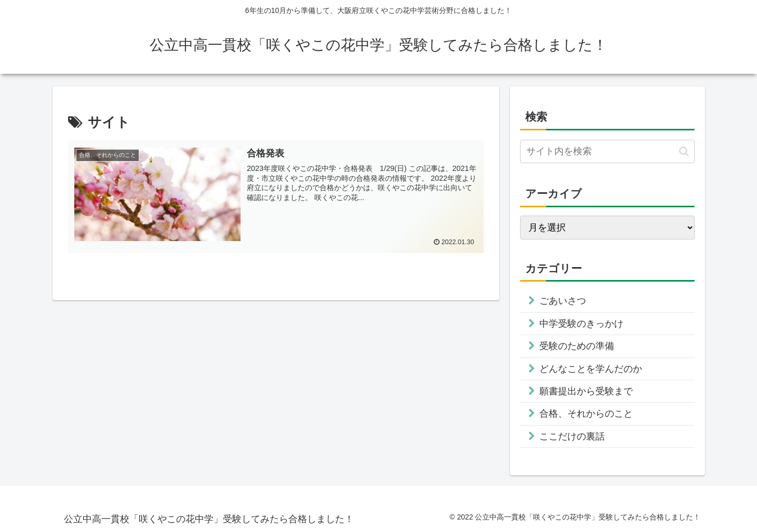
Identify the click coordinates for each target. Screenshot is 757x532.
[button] (684, 151)
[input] (607, 151)
